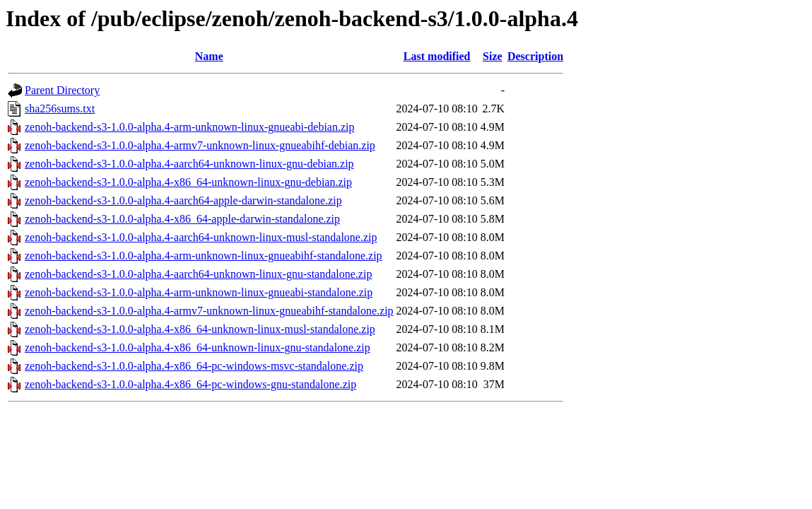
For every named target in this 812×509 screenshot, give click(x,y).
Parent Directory (62, 90)
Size (493, 56)
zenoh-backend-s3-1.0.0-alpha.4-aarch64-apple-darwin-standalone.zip (183, 200)
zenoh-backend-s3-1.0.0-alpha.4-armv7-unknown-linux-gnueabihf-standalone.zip (209, 311)
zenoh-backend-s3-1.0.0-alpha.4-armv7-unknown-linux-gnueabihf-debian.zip (200, 145)
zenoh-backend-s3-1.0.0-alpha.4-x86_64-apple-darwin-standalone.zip (182, 219)
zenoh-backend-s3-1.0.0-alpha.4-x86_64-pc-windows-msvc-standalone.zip (194, 366)
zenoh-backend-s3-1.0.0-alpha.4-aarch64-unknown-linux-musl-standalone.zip (201, 237)
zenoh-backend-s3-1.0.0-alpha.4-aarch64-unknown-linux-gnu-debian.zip (189, 164)
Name (209, 56)
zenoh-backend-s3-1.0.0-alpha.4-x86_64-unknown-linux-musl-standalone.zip (200, 329)
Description (535, 56)
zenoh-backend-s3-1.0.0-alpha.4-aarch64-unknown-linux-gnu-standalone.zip (198, 274)
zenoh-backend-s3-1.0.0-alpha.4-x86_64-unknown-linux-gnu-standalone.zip (198, 347)
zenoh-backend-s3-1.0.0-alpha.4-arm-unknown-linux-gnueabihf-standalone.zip (204, 256)
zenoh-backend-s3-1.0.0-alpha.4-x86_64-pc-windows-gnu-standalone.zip (190, 384)
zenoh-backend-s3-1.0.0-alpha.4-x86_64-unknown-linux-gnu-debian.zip (188, 182)
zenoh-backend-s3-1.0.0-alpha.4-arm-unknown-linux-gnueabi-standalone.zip (199, 292)
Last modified (437, 56)
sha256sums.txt (60, 109)
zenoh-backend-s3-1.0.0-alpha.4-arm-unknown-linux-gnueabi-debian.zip (190, 127)
